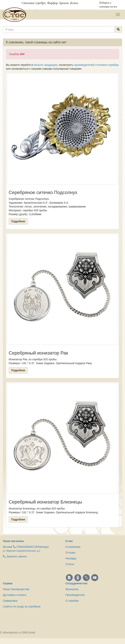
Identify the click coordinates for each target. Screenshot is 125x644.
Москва (8, 547)
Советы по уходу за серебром (22, 606)
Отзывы (70, 553)
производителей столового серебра (96, 65)
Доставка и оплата (15, 595)
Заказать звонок (15, 556)
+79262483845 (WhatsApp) (32, 547)
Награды (71, 558)
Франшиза (72, 589)
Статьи (70, 564)
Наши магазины (14, 541)
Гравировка (10, 601)
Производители (75, 595)
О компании (73, 547)
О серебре (72, 601)
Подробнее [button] (18, 221)
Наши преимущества (16, 589)
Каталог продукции (45, 65)
